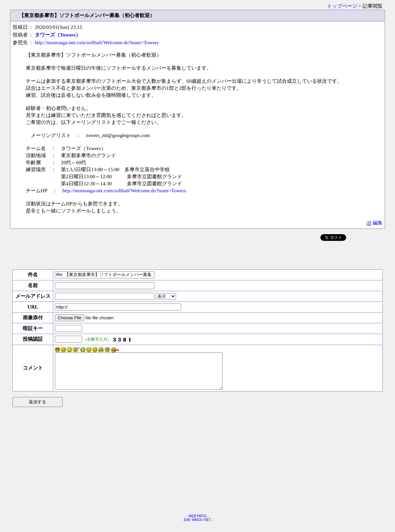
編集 (374, 223)
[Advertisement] (197, 254)
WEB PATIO (197, 523)
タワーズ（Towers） (58, 35)
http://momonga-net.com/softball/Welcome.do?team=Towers (97, 42)
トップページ (342, 6)
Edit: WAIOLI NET (197, 527)
